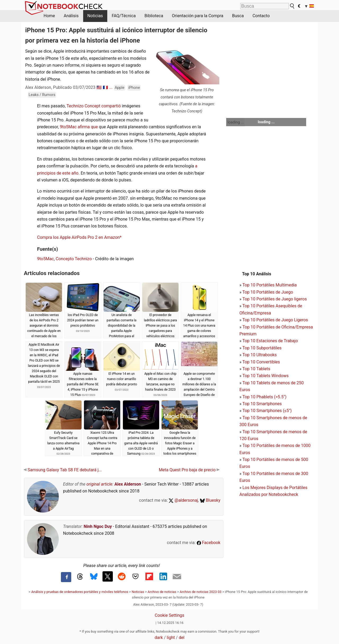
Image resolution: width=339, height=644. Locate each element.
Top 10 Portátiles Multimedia (269, 285)
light (171, 638)
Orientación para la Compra (198, 16)
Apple (120, 88)
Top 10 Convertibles (261, 362)
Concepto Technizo (74, 259)
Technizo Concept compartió (94, 106)
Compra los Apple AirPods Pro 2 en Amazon (78, 237)
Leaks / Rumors (42, 95)
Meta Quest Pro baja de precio (189, 470)
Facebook (209, 543)
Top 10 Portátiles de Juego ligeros (275, 299)
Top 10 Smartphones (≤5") (267, 411)
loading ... (236, 122)
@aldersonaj (183, 500)
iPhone (134, 88)
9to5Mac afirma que (79, 127)
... (111, 87)
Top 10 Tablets (256, 369)
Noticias (95, 16)
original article (99, 484)
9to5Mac (45, 259)
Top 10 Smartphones (262, 404)
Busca (238, 16)
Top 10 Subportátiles (262, 348)
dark (159, 638)
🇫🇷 (105, 87)
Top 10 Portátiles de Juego (268, 292)
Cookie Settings (169, 615)
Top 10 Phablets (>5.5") (264, 397)
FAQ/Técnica (124, 16)
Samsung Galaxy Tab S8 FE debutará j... (63, 470)
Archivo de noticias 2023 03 (201, 592)
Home (49, 16)
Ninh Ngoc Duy (98, 526)
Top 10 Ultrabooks (260, 355)
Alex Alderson (128, 484)
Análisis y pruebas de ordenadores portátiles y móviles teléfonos (80, 592)
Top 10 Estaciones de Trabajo (270, 341)
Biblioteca (154, 16)
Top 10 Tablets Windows (265, 376)
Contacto (261, 16)
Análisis (71, 16)
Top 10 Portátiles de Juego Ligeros (275, 320)
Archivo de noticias (162, 592)
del (182, 638)
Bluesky (210, 500)
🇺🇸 (99, 87)
